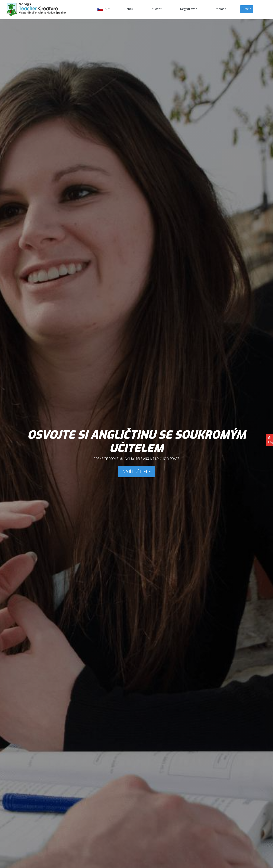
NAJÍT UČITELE (137, 472)
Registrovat (189, 9)
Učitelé (247, 9)
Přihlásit (221, 9)
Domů (129, 9)
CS (102, 9)
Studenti (156, 9)
